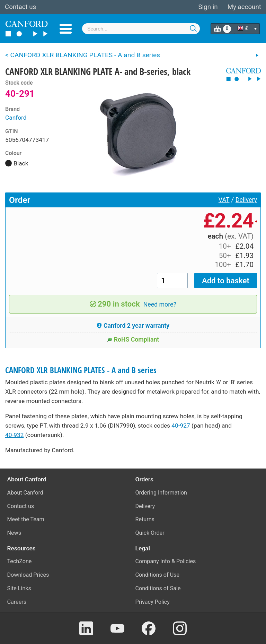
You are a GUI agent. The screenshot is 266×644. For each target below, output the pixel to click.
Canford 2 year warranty (133, 326)
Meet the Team (26, 519)
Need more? (160, 304)
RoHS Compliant (133, 340)
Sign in (208, 7)
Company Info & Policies (166, 561)
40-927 (181, 426)
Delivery (246, 200)
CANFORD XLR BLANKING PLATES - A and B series (81, 370)
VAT (224, 200)
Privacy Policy (153, 602)
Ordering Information (161, 493)
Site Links (19, 588)
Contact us (20, 7)
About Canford (25, 493)
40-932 (14, 435)
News (14, 533)
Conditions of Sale (158, 588)
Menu (66, 29)
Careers (17, 602)
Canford (16, 118)
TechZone (20, 561)
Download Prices (28, 575)
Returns (145, 519)
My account (244, 7)
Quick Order (150, 533)
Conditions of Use (158, 575)
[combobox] (141, 29)
